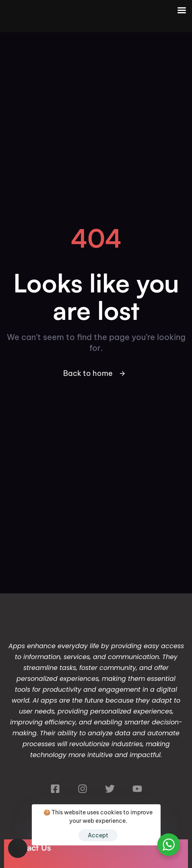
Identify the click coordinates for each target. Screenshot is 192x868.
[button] (18, 848)
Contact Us (30, 847)
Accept (98, 835)
